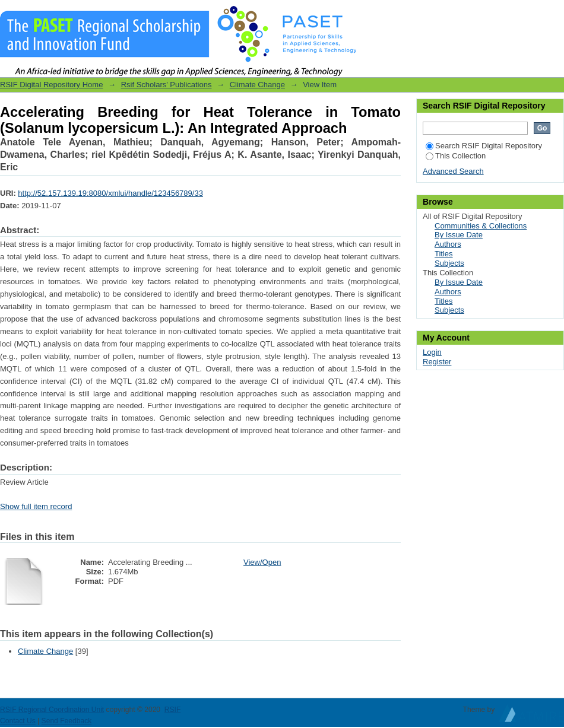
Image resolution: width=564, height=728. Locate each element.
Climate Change (257, 85)
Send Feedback (67, 721)
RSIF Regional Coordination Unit (52, 710)
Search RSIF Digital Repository (484, 146)
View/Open (262, 562)
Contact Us (18, 721)
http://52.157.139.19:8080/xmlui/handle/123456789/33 (110, 193)
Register (437, 362)
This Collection (456, 156)
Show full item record (36, 506)
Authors (448, 244)
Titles (444, 254)
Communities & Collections (481, 226)
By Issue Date (459, 235)
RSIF (173, 710)
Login (555, 15)
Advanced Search (453, 171)
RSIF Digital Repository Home (51, 85)
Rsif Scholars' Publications (167, 85)
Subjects (449, 263)
